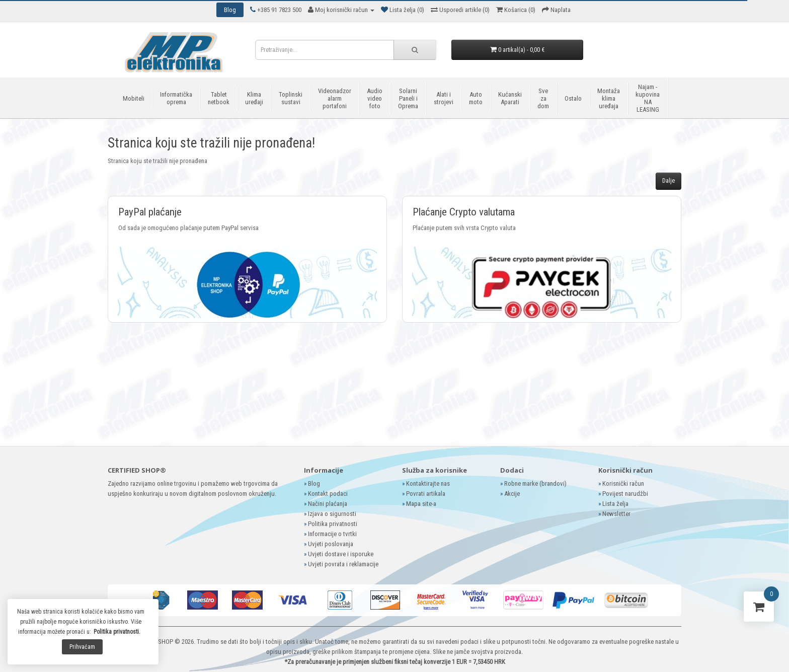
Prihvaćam (82, 647)
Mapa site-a (421, 504)
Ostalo (573, 98)
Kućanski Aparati (510, 98)
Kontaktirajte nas (428, 483)
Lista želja (615, 504)
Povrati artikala (426, 494)
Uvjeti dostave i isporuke (341, 554)
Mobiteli (134, 98)
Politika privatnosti (333, 524)
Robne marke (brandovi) (535, 483)
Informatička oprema (176, 98)
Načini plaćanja (328, 504)
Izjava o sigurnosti (332, 514)
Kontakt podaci (328, 494)
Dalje (668, 181)
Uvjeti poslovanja (331, 544)
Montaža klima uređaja (609, 98)
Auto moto (476, 98)
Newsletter (616, 514)
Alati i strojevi (444, 98)
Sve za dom (543, 98)
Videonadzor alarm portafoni (335, 98)
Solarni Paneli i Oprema (408, 98)
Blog (314, 483)
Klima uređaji (254, 98)
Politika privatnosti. (117, 632)
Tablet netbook (219, 98)
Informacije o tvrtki (332, 534)
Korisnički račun (623, 483)
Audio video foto (375, 98)
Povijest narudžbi (625, 494)
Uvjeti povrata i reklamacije (343, 564)
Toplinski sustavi (291, 98)
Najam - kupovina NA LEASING (648, 98)
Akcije (512, 494)
